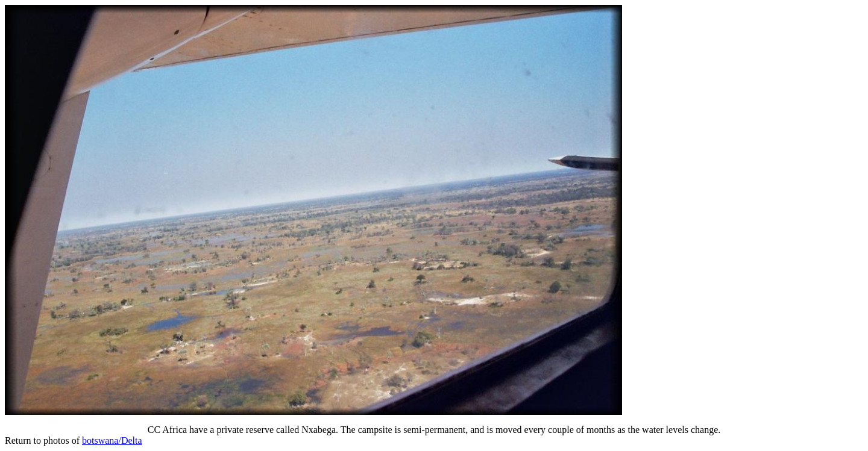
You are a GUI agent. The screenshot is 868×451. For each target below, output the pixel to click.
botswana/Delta (112, 440)
